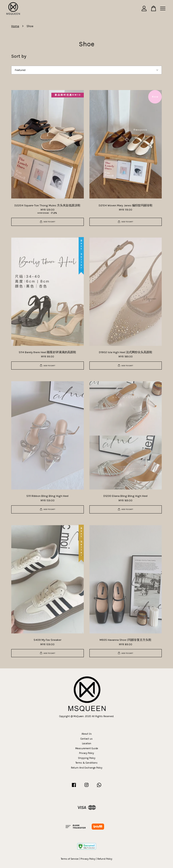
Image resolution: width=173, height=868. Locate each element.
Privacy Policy (86, 753)
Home (15, 26)
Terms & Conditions (86, 763)
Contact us (86, 739)
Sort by (19, 56)
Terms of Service (70, 859)
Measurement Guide (87, 748)
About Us (87, 734)
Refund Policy (105, 859)
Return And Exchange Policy (87, 768)
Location (87, 744)
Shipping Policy (87, 758)
